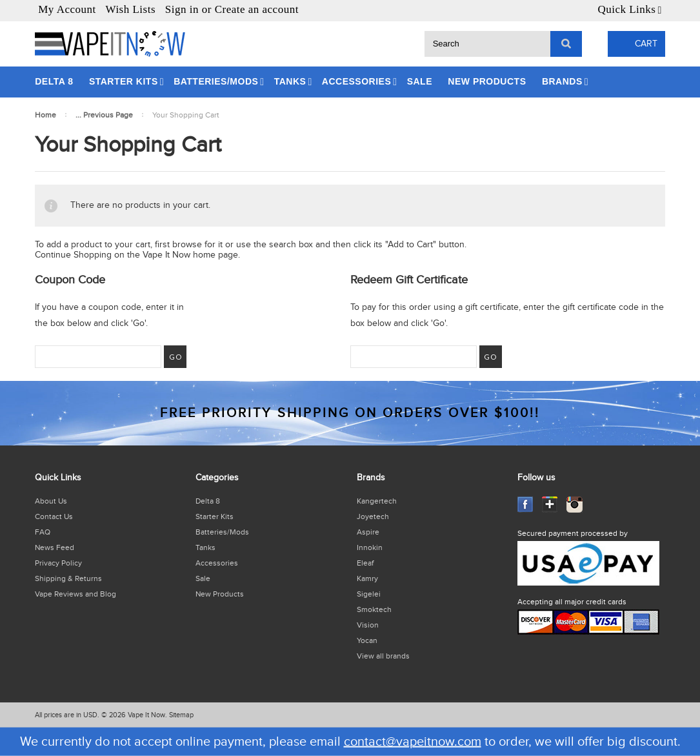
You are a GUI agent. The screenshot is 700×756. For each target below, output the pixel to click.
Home (45, 115)
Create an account (257, 9)
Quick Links (626, 9)
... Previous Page (104, 115)
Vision (368, 625)
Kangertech (377, 501)
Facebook (525, 505)
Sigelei (369, 594)
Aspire (368, 532)
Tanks (290, 81)
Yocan (367, 640)
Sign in (182, 9)
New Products (487, 81)
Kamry (367, 578)
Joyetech (373, 516)
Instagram (575, 505)
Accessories (356, 81)
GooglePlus (550, 505)
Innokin (370, 547)
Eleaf (365, 563)
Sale (420, 81)
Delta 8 (54, 81)
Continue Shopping (73, 255)
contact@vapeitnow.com (413, 742)
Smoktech (374, 609)
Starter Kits (124, 81)
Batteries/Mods (216, 81)
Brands (562, 81)
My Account (67, 9)
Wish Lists (131, 9)
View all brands (383, 656)
